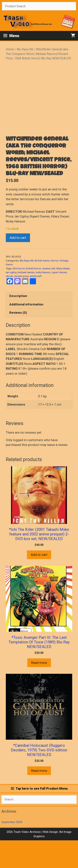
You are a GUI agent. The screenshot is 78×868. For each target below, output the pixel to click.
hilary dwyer (63, 296)
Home (10, 49)
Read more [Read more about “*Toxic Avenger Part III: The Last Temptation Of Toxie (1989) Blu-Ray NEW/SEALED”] (39, 690)
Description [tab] (18, 324)
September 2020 (12, 850)
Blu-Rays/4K (25, 49)
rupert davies (59, 300)
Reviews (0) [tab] (18, 340)
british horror (33, 296)
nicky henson (43, 300)
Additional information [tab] (26, 332)
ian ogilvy (11, 300)
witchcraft (36, 304)
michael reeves (26, 300)
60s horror (19, 296)
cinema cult (49, 296)
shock (9, 304)
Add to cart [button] (39, 582)
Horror (54, 288)
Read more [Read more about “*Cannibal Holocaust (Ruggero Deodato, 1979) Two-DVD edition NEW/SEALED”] (39, 798)
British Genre (42, 288)
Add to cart (18, 265)
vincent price (21, 304)
